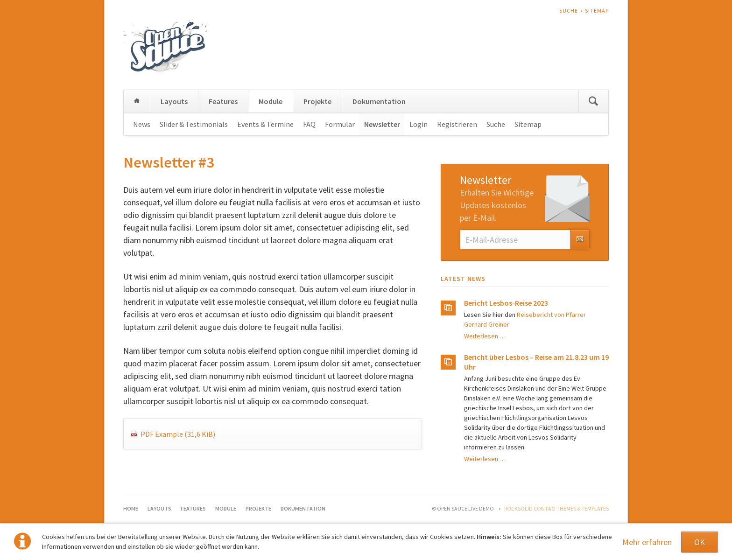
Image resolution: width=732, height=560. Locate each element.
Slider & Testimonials (194, 124)
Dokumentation (379, 101)
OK (700, 542)
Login (419, 124)
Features (223, 101)
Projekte (317, 101)
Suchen (593, 101)
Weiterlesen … (485, 336)
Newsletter (382, 124)
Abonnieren (580, 239)
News (142, 124)
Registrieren (457, 124)
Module (271, 101)
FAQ (309, 124)
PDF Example (178, 434)
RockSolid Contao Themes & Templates (556, 508)
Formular (340, 124)
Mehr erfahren (647, 542)
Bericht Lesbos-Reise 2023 (506, 303)
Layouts (174, 101)
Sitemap (597, 10)
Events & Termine (265, 124)
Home (137, 101)
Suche (569, 10)
